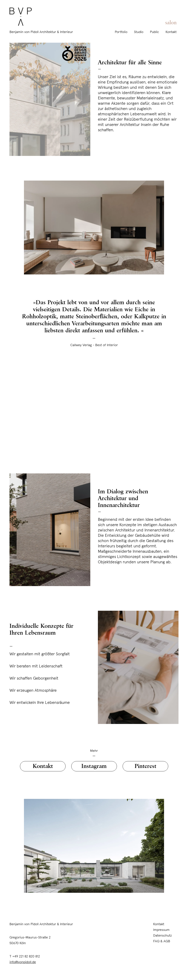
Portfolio (121, 32)
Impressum (161, 930)
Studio (139, 32)
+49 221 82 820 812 (26, 956)
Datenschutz (163, 935)
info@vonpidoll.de (23, 962)
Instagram (94, 766)
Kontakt (171, 32)
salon (171, 23)
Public (154, 32)
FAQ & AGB (162, 941)
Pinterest (145, 766)
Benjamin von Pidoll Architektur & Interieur (41, 32)
